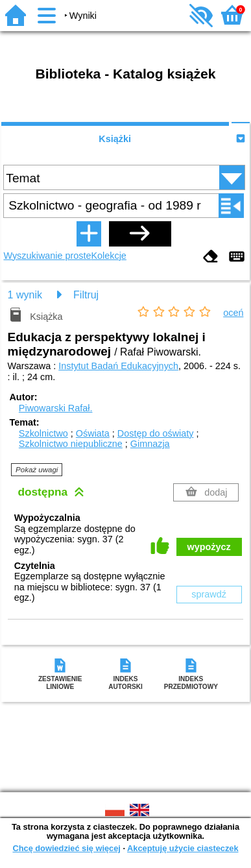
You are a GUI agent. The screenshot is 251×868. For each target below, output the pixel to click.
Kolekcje (108, 256)
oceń (233, 313)
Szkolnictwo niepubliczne (71, 444)
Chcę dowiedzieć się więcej (66, 848)
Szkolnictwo (43, 433)
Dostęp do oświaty (156, 433)
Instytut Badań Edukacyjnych (118, 366)
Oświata (93, 433)
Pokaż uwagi (37, 470)
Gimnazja (150, 444)
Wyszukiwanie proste (47, 256)
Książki (115, 139)
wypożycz (209, 547)
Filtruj (86, 295)
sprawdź (209, 594)
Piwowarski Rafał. (56, 408)
